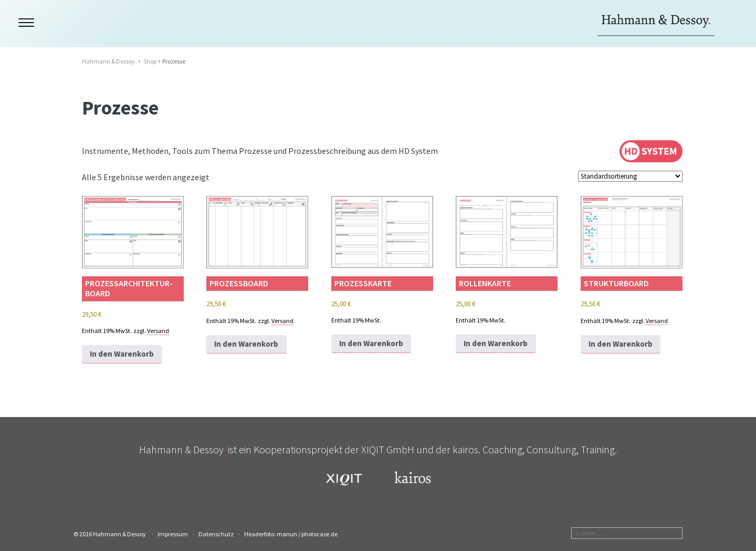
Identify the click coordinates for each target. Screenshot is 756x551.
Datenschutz (216, 534)
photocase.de (319, 534)
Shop (150, 61)
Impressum (173, 534)
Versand (158, 331)
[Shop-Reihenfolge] (630, 176)
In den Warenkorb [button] (122, 354)
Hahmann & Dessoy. (109, 61)
